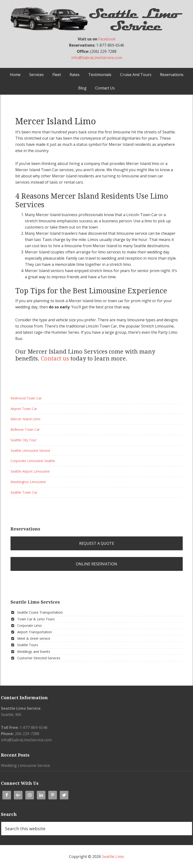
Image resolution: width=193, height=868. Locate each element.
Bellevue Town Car (25, 429)
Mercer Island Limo (25, 419)
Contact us (55, 359)
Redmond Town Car (26, 398)
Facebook (107, 39)
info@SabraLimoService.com (97, 58)
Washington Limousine (28, 482)
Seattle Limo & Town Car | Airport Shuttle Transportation (96, 19)
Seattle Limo (113, 857)
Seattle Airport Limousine (30, 471)
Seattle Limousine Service (30, 450)
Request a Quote (97, 543)
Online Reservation (96, 564)
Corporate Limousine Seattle (33, 461)
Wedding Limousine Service (25, 765)
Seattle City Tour (23, 440)
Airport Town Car (24, 409)
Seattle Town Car (24, 492)
